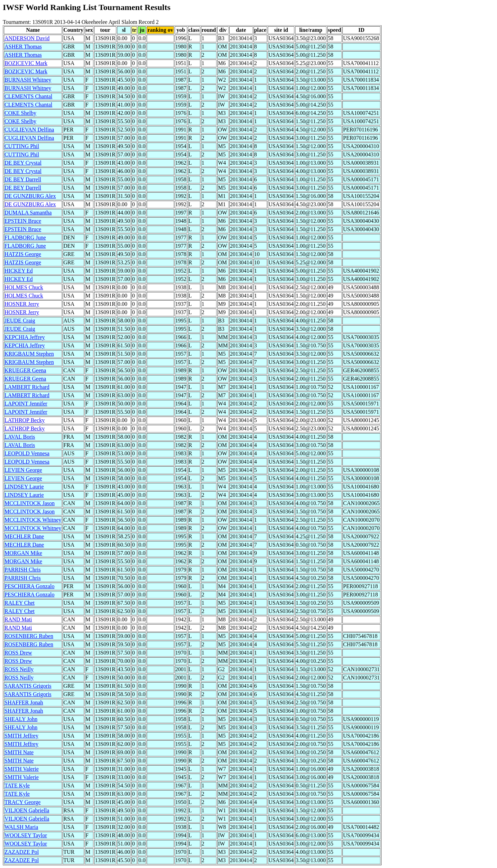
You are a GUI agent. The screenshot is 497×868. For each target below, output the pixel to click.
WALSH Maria (21, 827)
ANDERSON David (27, 38)
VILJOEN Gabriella (27, 810)
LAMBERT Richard (27, 387)
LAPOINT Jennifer (26, 404)
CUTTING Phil (22, 146)
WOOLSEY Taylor (26, 835)
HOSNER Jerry (22, 304)
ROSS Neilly (19, 669)
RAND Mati (18, 619)
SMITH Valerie (22, 769)
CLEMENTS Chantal (28, 96)
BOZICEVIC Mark (26, 63)
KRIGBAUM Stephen (29, 354)
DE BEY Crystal (23, 163)
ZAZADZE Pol (22, 852)
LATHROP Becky (25, 420)
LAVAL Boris (20, 437)
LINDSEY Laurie (24, 487)
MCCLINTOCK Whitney (33, 520)
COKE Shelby (20, 113)
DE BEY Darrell (23, 179)
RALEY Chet (20, 603)
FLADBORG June (25, 237)
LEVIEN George (23, 470)
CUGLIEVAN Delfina (29, 130)
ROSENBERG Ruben (29, 636)
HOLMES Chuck (24, 287)
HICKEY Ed (19, 271)
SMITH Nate (19, 752)
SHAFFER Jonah (24, 702)
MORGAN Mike (23, 553)
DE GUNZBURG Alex (30, 196)
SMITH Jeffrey (21, 736)
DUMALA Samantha (28, 213)
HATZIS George (23, 254)
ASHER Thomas (23, 47)
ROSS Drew (18, 653)
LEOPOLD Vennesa (27, 453)
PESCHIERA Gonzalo (29, 586)
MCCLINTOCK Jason (30, 503)
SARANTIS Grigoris (28, 686)
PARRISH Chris (23, 570)
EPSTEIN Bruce (23, 221)
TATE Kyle (17, 785)
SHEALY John (21, 719)
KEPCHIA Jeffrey (25, 337)
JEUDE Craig (20, 321)
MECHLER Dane (24, 536)
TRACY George (22, 802)
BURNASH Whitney (28, 80)
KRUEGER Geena (25, 370)
